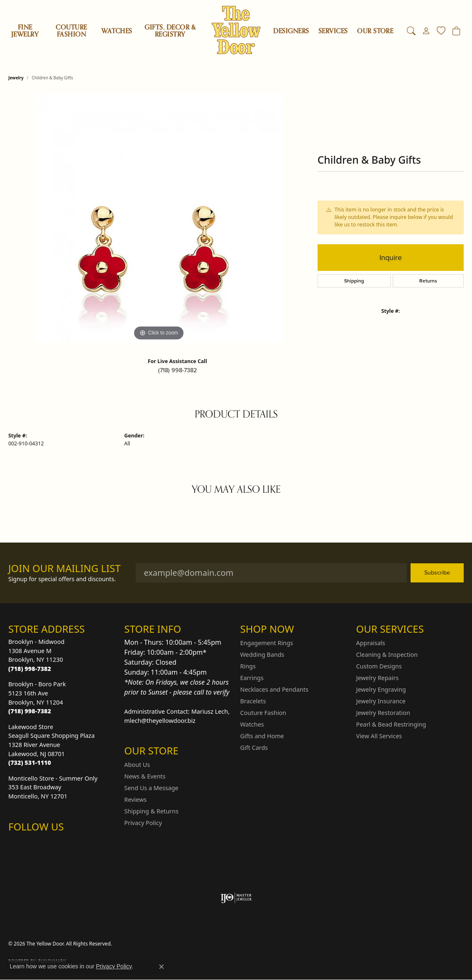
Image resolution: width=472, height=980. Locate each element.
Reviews (135, 799)
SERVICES (333, 31)
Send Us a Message (151, 788)
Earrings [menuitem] (252, 678)
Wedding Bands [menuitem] (262, 655)
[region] (159, 218)
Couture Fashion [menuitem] (263, 713)
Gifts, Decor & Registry (170, 31)
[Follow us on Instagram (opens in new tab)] (17, 843)
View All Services (379, 736)
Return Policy (278, 944)
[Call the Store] (30, 669)
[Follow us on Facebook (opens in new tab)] (37, 843)
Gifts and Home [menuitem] (262, 736)
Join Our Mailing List (65, 569)
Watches (117, 31)
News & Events (145, 776)
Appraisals (371, 643)
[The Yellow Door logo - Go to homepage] (236, 30)
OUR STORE (375, 31)
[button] (411, 31)
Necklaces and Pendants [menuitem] (274, 689)
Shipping (354, 281)
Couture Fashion (71, 31)
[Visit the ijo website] (236, 898)
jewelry (16, 78)
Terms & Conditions (369, 944)
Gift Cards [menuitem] (254, 748)
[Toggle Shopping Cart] (456, 31)
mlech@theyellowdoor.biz (160, 721)
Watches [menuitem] (252, 724)
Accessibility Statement (430, 944)
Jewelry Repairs (377, 678)
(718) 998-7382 (177, 370)
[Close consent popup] (161, 967)
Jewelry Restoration (383, 713)
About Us (137, 765)
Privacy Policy (143, 823)
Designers (291, 31)
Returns (428, 281)
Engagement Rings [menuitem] (267, 643)
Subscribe (437, 572)
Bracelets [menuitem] (253, 701)
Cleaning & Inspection (387, 655)
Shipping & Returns (151, 811)
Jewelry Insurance (381, 701)
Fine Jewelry (25, 31)
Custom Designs (379, 666)
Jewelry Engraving (381, 689)
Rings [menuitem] (248, 666)
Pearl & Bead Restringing (391, 724)
